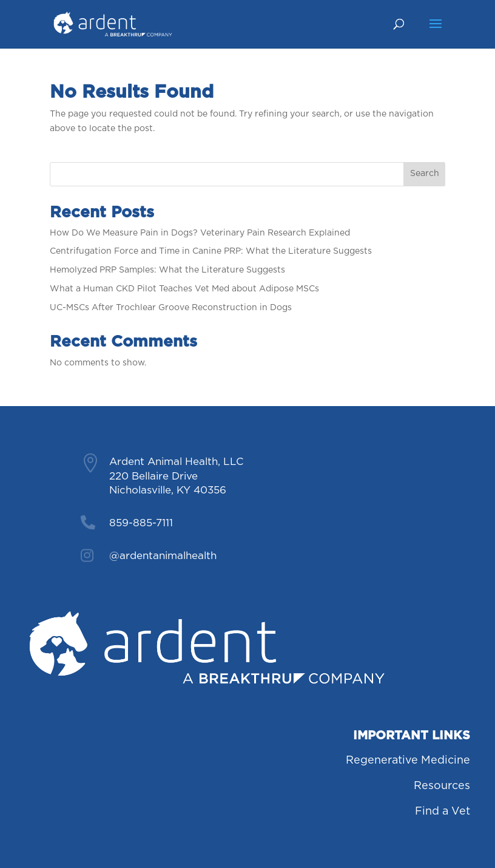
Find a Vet (443, 812)
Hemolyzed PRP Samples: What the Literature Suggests (167, 270)
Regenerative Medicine (408, 761)
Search (425, 174)
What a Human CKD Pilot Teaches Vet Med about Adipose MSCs (184, 289)
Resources (442, 786)
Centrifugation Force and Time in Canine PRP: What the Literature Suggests (211, 251)
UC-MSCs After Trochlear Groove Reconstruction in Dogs (171, 308)
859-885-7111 (141, 523)
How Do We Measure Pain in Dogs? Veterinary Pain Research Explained (200, 233)
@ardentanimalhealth (163, 556)
